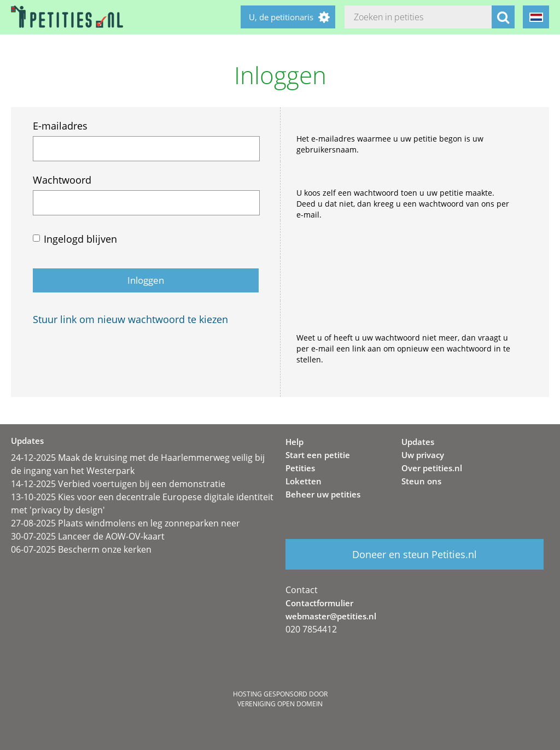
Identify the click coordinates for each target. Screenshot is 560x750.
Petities (300, 468)
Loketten (304, 481)
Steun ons (421, 481)
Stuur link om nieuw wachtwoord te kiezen (130, 319)
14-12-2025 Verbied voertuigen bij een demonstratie (118, 484)
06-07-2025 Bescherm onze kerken (81, 549)
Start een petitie (318, 455)
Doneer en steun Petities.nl (415, 554)
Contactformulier (319, 603)
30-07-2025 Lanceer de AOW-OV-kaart (88, 536)
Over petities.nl (432, 468)
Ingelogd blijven (80, 239)
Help (294, 442)
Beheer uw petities (323, 494)
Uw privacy (423, 455)
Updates (418, 442)
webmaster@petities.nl (331, 616)
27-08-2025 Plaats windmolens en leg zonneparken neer (126, 523)
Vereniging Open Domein (280, 704)
